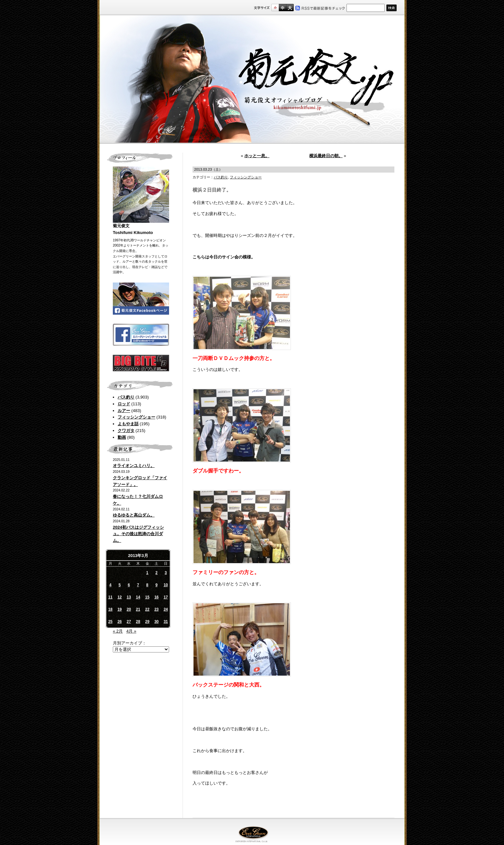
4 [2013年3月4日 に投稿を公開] (110, 585)
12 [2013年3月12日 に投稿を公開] (119, 597)
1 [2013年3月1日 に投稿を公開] (147, 573)
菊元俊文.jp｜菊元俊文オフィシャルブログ (252, 79)
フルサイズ (290, 8)
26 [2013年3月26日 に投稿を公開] (119, 622)
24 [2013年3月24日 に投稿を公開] (166, 609)
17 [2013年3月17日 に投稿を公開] (166, 597)
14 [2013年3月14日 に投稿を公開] (138, 597)
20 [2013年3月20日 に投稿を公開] (129, 609)
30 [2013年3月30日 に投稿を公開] (156, 622)
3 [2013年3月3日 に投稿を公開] (166, 573)
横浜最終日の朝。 (326, 156)
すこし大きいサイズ (282, 8)
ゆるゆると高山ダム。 (134, 515)
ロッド (124, 404)
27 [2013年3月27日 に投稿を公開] (129, 622)
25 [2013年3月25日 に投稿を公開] (110, 622)
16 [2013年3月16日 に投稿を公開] (156, 597)
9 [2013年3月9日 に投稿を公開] (157, 585)
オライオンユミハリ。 (134, 466)
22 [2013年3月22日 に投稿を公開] (147, 609)
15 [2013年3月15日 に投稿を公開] (147, 597)
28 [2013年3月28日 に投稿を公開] (138, 622)
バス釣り (126, 397)
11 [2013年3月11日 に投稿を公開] (110, 597)
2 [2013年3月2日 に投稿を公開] (157, 573)
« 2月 (118, 631)
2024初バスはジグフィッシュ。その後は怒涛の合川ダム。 (138, 534)
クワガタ (126, 431)
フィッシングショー (136, 417)
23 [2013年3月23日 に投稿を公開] (156, 609)
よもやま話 (128, 424)
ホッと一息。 (257, 156)
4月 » (131, 631)
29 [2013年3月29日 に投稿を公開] (147, 622)
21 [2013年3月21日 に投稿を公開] (138, 609)
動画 (122, 437)
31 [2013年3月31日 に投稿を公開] (166, 622)
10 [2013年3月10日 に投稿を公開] (166, 585)
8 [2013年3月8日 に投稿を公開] (147, 585)
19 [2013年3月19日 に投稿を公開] (119, 609)
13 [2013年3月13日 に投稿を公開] (129, 597)
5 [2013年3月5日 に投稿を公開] (120, 585)
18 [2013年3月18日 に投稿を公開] (110, 609)
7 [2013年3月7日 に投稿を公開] (138, 585)
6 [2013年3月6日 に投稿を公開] (129, 585)
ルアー (124, 411)
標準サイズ (275, 8)
